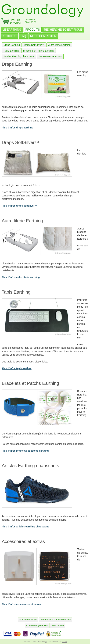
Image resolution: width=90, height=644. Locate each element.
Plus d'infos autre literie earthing (21, 277)
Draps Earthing (12, 45)
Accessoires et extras (50, 56)
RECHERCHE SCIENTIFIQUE (63, 30)
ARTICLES (9, 36)
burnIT (65, 642)
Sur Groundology (28, 620)
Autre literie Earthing (59, 45)
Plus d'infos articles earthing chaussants (26, 527)
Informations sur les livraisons (56, 620)
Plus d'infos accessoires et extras (21, 604)
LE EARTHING (12, 30)
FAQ (23, 36)
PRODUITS (33, 30)
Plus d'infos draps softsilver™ (19, 206)
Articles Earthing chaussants (19, 56)
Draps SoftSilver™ (34, 45)
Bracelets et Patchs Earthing (39, 51)
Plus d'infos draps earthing (17, 128)
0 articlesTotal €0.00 (31, 21)
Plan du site (58, 625)
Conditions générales (37, 625)
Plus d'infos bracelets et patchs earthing (25, 451)
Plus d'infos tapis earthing (17, 368)
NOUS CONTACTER (43, 36)
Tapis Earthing (11, 51)
